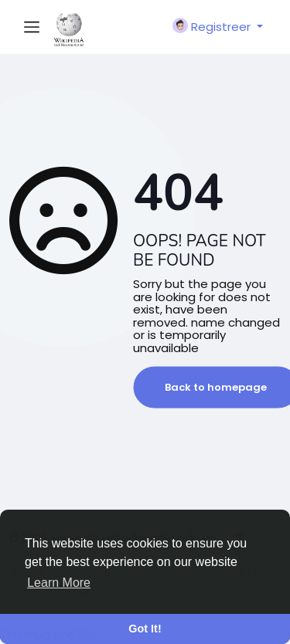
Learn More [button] (59, 583)
